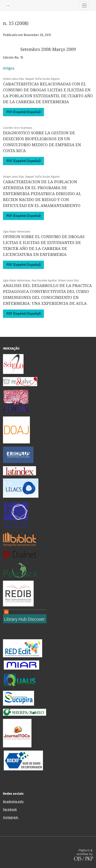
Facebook (10, 809)
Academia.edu (13, 802)
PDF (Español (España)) (23, 112)
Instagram (11, 817)
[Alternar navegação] (84, 6)
